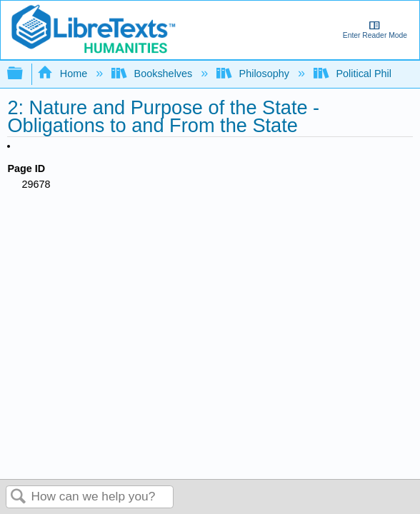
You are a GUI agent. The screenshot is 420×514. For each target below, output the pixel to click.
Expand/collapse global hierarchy (24, 74)
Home (64, 74)
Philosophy (254, 74)
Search (19, 497)
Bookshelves (153, 74)
